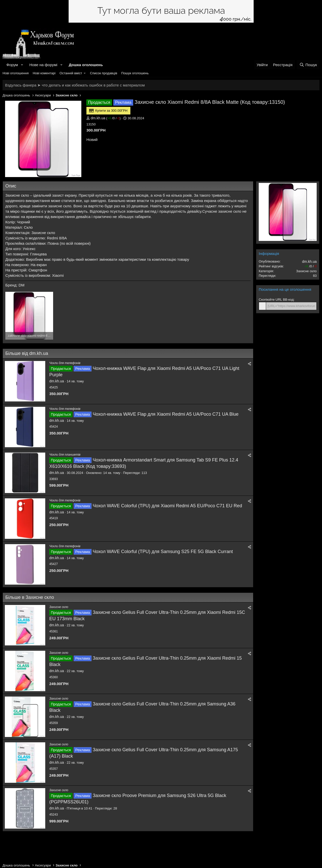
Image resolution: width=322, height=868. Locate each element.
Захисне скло (59, 607)
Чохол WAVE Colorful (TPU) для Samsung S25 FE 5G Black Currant (163, 552)
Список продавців (104, 73)
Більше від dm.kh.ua (27, 353)
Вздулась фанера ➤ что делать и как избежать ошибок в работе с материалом (75, 85)
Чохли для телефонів (65, 363)
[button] (22, 65)
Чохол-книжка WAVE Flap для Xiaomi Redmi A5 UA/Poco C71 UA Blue (166, 414)
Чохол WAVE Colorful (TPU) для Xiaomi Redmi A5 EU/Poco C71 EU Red (167, 506)
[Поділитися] (250, 364)
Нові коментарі (44, 73)
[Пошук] (308, 65)
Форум (12, 65)
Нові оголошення (16, 73)
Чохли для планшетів (65, 455)
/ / (113, 118)
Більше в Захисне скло (30, 597)
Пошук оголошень (135, 73)
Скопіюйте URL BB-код (276, 300)
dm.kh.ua (98, 118)
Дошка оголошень (86, 65)
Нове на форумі (43, 65)
